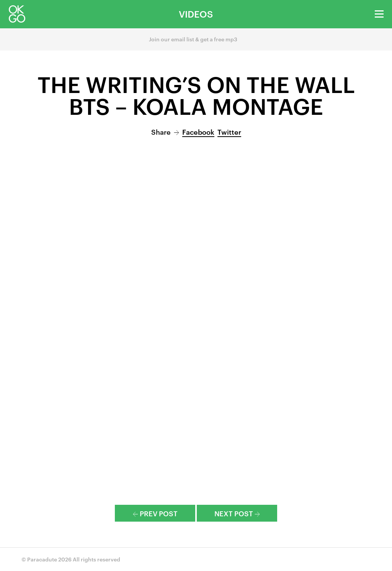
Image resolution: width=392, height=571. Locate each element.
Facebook (198, 131)
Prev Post (155, 513)
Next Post (237, 513)
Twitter (229, 131)
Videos (196, 14)
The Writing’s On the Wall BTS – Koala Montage (196, 94)
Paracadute (42, 559)
